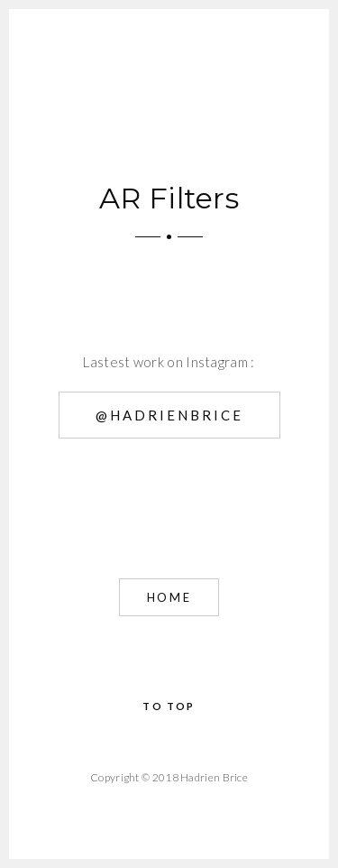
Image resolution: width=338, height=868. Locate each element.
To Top (169, 706)
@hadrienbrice (169, 415)
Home (169, 597)
